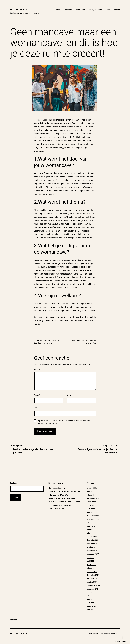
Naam (37, 395)
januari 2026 (92, 488)
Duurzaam (67, 10)
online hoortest (79, 281)
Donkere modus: (121, 641)
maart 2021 (91, 606)
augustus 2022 (93, 554)
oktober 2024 (92, 502)
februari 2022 (92, 568)
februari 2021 (92, 610)
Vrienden (14, 619)
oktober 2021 (92, 582)
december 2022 (93, 540)
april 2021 (91, 603)
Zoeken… (14, 483)
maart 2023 (91, 530)
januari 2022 (92, 571)
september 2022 (93, 551)
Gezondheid (80, 10)
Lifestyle (92, 10)
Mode (101, 10)
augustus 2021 (93, 589)
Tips (108, 10)
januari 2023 (92, 537)
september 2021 (93, 585)
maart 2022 (91, 565)
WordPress (115, 634)
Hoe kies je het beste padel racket (62, 498)
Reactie (38, 370)
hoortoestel (65, 274)
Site (36, 408)
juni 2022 (90, 558)
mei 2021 (90, 599)
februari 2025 (92, 495)
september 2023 (93, 519)
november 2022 (93, 544)
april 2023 (91, 526)
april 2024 (91, 509)
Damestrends (19, 10)
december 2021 (93, 575)
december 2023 (93, 516)
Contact (116, 10)
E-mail (70, 395)
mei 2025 (90, 491)
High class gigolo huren (58, 488)
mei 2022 (90, 561)
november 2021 (93, 578)
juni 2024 (90, 505)
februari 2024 (92, 512)
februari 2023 (92, 533)
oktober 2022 (92, 547)
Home (57, 10)
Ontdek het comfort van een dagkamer (64, 502)
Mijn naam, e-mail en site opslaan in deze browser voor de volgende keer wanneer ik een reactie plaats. (63, 422)
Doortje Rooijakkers (45, 343)
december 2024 (93, 498)
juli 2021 (90, 592)
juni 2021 (90, 596)
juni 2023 (90, 523)
